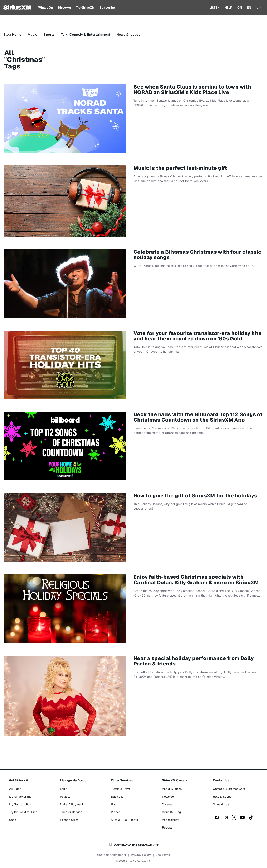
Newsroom (169, 797)
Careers (167, 804)
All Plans (15, 789)
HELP (228, 8)
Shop (13, 820)
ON (240, 8)
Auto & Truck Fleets (124, 820)
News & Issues (128, 35)
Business (117, 797)
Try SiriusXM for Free (23, 812)
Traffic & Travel (121, 789)
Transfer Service (71, 812)
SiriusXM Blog (171, 812)
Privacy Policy (141, 855)
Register (66, 797)
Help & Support (223, 797)
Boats (115, 804)
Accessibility (171, 820)
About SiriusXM (172, 789)
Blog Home (12, 35)
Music (32, 35)
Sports (49, 35)
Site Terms (163, 855)
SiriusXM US (221, 804)
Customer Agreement (112, 855)
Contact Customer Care (229, 789)
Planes (116, 812)
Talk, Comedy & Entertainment (86, 35)
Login (64, 789)
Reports (167, 827)
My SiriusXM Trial (21, 797)
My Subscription (20, 804)
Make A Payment (72, 804)
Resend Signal (70, 820)
